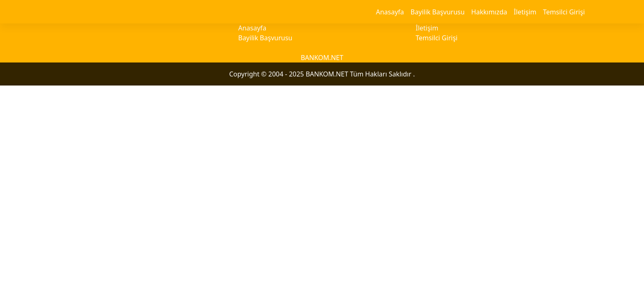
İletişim (525, 12)
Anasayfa (390, 12)
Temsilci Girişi (564, 12)
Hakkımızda (489, 12)
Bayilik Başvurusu (438, 12)
